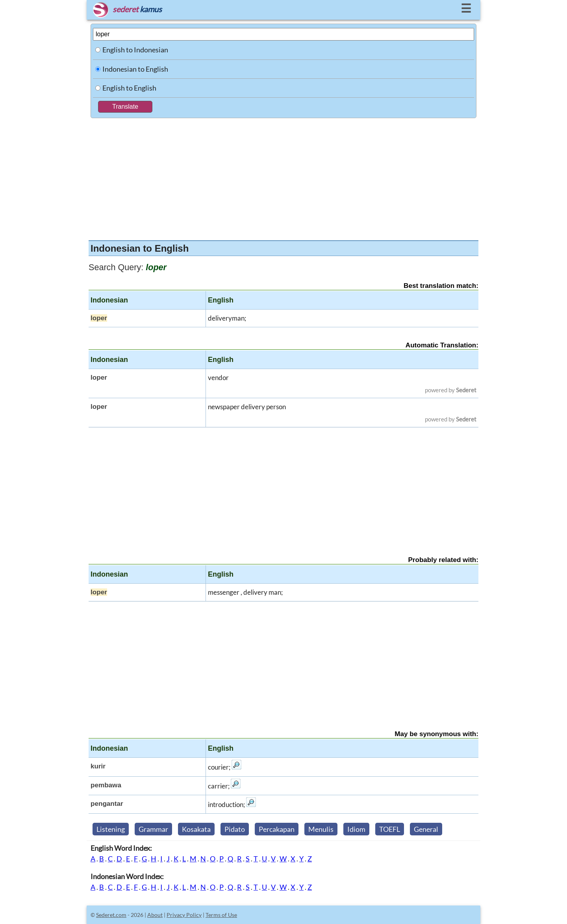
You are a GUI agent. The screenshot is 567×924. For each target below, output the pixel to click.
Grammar (153, 829)
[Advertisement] (283, 177)
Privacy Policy (184, 915)
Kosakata (196, 829)
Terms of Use (221, 915)
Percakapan (277, 829)
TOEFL (390, 829)
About (155, 915)
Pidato (235, 829)
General (426, 829)
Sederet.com (111, 915)
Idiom (356, 829)
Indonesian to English (135, 69)
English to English (129, 88)
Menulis (321, 829)
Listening (111, 829)
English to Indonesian (135, 50)
